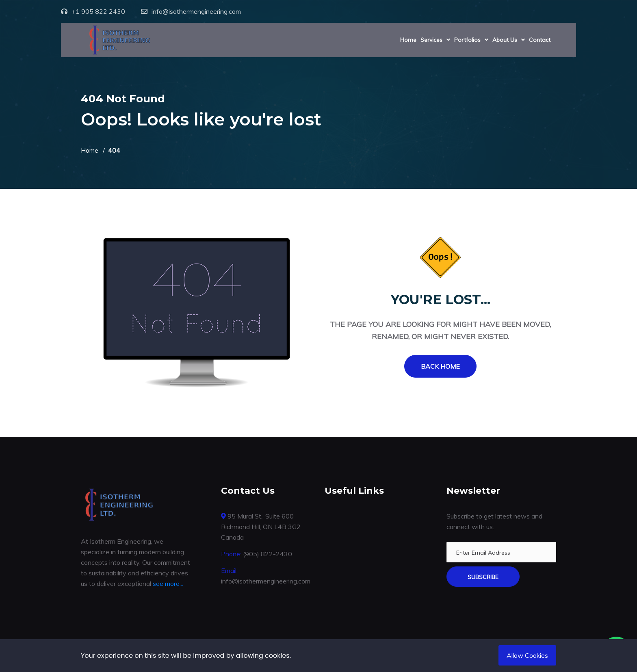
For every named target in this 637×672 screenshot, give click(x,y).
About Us (505, 40)
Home (408, 40)
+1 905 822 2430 (98, 11)
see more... (168, 583)
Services (431, 40)
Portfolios (467, 40)
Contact (540, 40)
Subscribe (483, 577)
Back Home (440, 366)
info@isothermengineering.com (196, 11)
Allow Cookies (527, 655)
